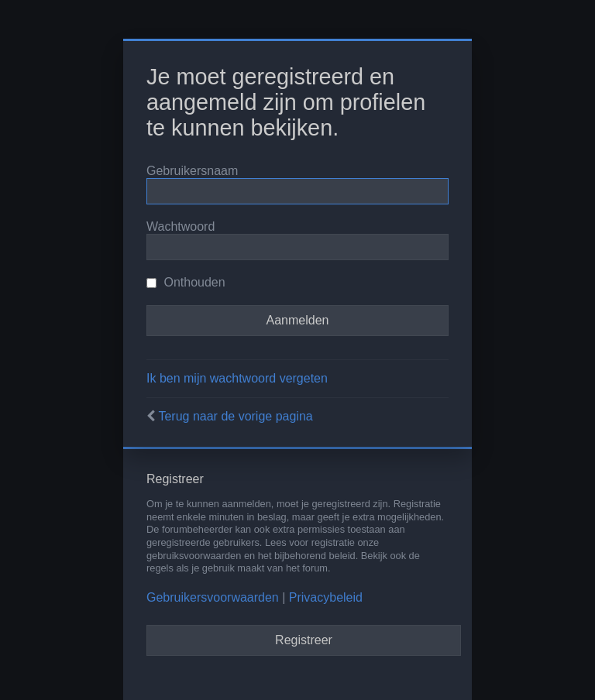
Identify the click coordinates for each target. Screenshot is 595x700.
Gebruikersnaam (192, 171)
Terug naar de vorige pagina (235, 416)
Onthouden (186, 282)
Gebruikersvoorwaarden (213, 597)
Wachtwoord (181, 226)
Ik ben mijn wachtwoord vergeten (237, 378)
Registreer (304, 640)
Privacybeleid (326, 597)
